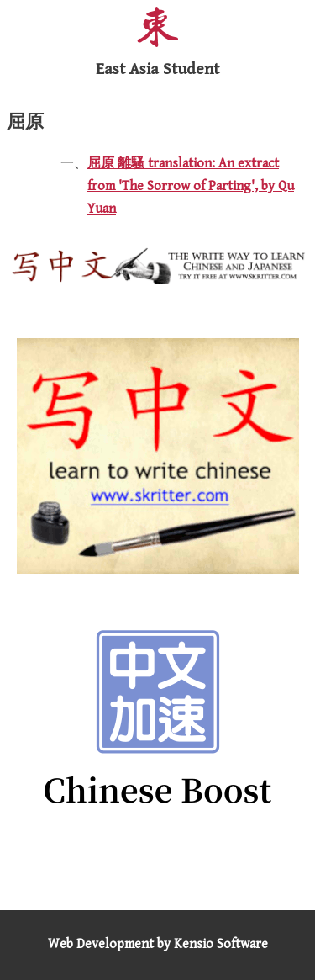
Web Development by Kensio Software (158, 944)
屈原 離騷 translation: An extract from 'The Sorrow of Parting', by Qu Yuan (191, 186)
